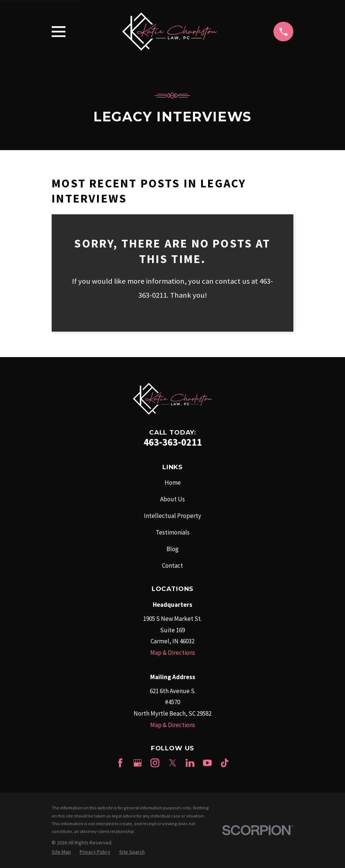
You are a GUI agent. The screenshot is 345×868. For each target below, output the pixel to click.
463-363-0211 (173, 442)
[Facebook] (120, 763)
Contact (172, 566)
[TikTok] (225, 763)
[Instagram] (155, 763)
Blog (172, 549)
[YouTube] (207, 763)
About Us (172, 499)
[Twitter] (173, 763)
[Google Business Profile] (138, 763)
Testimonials (173, 532)
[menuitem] (61, 852)
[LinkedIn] (190, 763)
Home (173, 483)
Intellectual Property (172, 516)
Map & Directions (173, 653)
